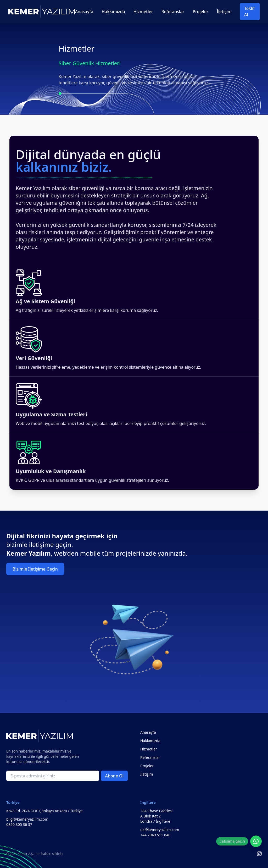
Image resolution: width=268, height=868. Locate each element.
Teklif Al (249, 12)
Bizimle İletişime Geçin (35, 569)
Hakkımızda (113, 12)
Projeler (200, 12)
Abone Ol (114, 776)
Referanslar (173, 12)
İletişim (224, 12)
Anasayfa (84, 12)
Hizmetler (143, 12)
